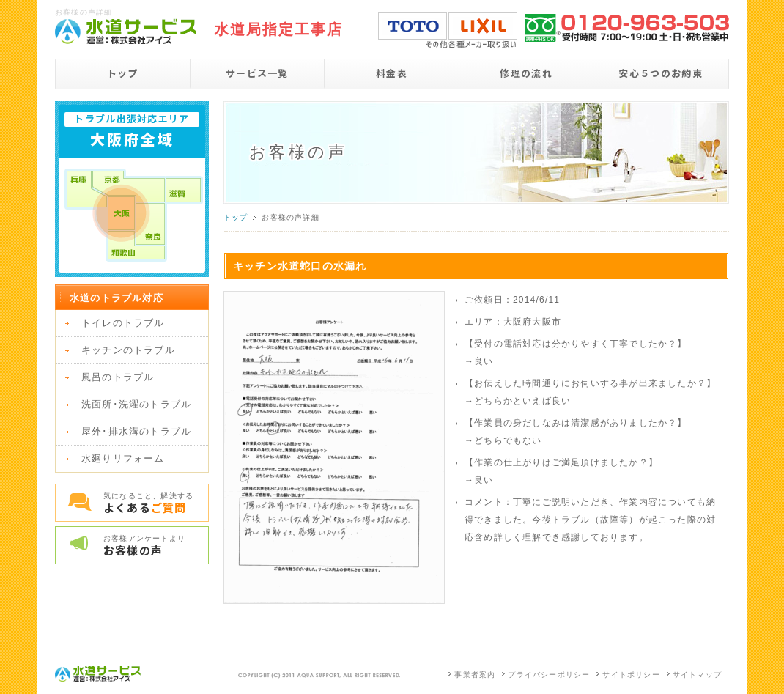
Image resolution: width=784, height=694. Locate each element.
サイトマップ (697, 675)
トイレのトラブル (123, 323)
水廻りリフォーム (123, 458)
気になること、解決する (156, 503)
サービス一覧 (257, 73)
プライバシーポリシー (549, 675)
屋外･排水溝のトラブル (136, 431)
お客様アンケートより (156, 546)
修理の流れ (526, 73)
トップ (123, 73)
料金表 (392, 73)
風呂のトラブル (118, 377)
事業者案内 (475, 675)
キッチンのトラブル (128, 350)
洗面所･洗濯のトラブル (136, 404)
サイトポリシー (631, 675)
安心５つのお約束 (660, 73)
